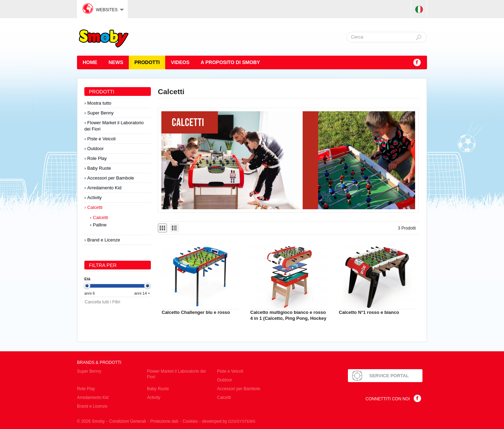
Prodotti (147, 62)
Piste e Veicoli (101, 139)
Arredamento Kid (104, 188)
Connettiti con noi (388, 399)
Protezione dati (164, 421)
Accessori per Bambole (111, 178)
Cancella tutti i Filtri (102, 302)
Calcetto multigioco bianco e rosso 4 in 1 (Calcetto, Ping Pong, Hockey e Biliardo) (288, 318)
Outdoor (95, 149)
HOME (90, 62)
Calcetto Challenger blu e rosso (196, 312)
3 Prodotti (407, 228)
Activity (94, 198)
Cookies (190, 421)
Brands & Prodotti (99, 363)
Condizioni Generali (128, 421)
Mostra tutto (99, 103)
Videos (180, 62)
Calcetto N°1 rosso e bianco (369, 312)
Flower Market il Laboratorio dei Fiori (114, 126)
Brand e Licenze (104, 240)
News (116, 62)
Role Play (97, 158)
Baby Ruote (99, 168)
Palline (100, 225)
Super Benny (100, 113)
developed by (229, 421)
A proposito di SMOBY (230, 62)
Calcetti (95, 207)
